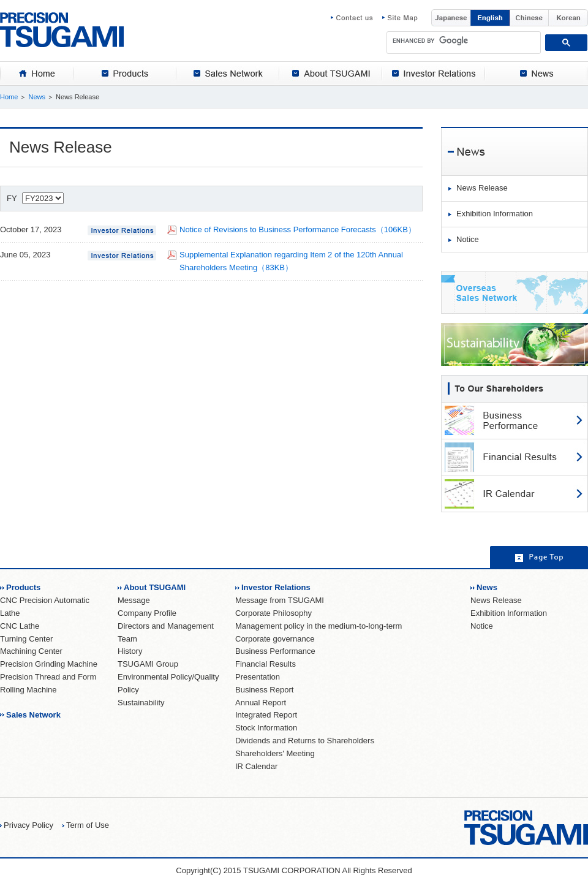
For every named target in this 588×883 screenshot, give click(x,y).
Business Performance (275, 651)
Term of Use (88, 825)
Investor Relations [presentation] (434, 74)
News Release (482, 188)
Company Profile (147, 613)
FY (35, 198)
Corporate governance (275, 639)
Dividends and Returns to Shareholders (305, 741)
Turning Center (26, 639)
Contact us (356, 18)
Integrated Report (266, 715)
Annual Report (261, 703)
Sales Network (33, 715)
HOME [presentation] (37, 74)
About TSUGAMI (155, 587)
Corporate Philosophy (273, 613)
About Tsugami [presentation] (331, 74)
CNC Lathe (20, 626)
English (490, 18)
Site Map (400, 18)
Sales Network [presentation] (228, 74)
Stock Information (266, 728)
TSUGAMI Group (148, 664)
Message (134, 600)
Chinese (529, 18)
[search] (464, 40)
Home (9, 97)
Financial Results (266, 664)
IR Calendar (256, 766)
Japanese (451, 18)
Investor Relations (276, 587)
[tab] (37, 74)
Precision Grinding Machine (49, 664)
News (37, 97)
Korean (568, 18)
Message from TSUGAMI (280, 600)
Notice (468, 239)
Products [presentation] (125, 74)
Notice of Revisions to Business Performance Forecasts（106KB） (298, 229)
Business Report (264, 690)
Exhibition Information (495, 214)
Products (23, 587)
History (130, 651)
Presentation (258, 677)
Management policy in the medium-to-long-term (318, 626)
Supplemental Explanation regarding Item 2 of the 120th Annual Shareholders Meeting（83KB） (291, 261)
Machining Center (31, 651)
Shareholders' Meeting (275, 753)
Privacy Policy (28, 825)
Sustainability (141, 703)
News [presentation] (537, 74)
